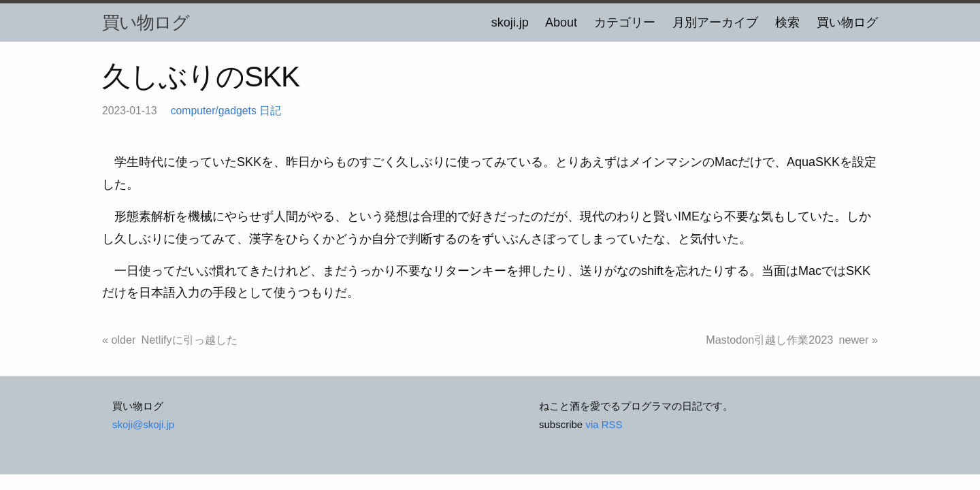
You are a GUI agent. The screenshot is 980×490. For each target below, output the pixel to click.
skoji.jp (510, 22)
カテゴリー (625, 22)
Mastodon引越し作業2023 (769, 340)
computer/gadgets (214, 111)
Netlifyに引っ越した (190, 340)
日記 (270, 111)
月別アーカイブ (715, 22)
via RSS (604, 424)
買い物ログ (146, 22)
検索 (787, 22)
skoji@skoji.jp (143, 424)
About (561, 22)
